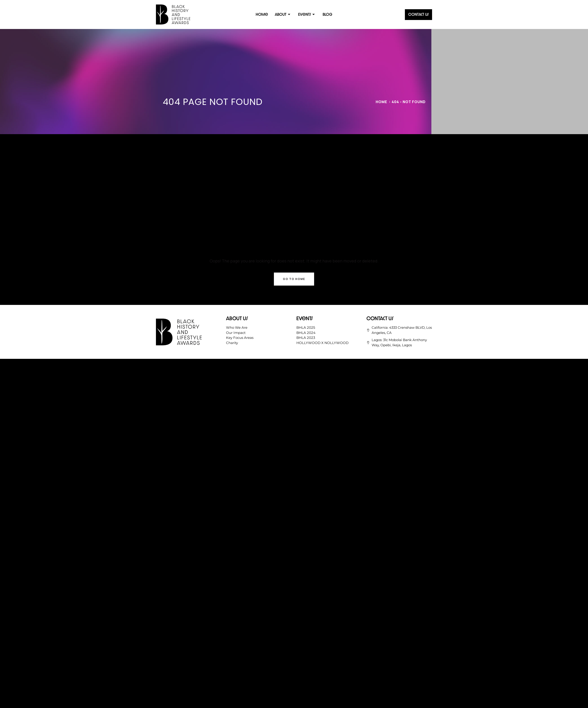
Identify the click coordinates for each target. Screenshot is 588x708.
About (283, 14)
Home (262, 14)
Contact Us (418, 14)
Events (307, 14)
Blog (327, 14)
